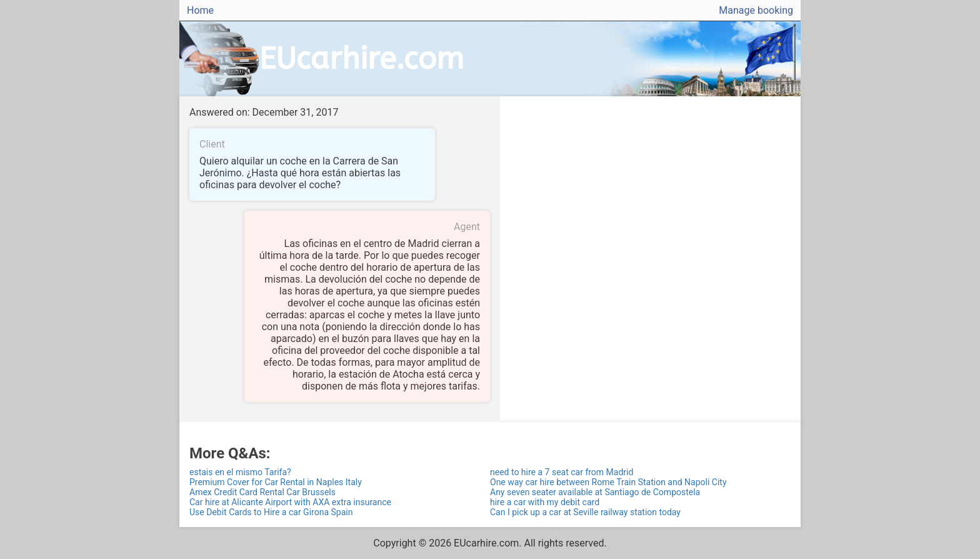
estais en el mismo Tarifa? (240, 472)
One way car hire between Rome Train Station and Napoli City (608, 482)
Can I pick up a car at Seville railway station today (585, 512)
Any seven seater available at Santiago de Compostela (595, 492)
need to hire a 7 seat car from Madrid (562, 472)
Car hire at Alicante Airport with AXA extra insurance (290, 502)
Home (200, 10)
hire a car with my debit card (545, 502)
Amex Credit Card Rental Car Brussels (262, 492)
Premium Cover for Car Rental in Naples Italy (276, 482)
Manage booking (756, 10)
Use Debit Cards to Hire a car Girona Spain (271, 512)
